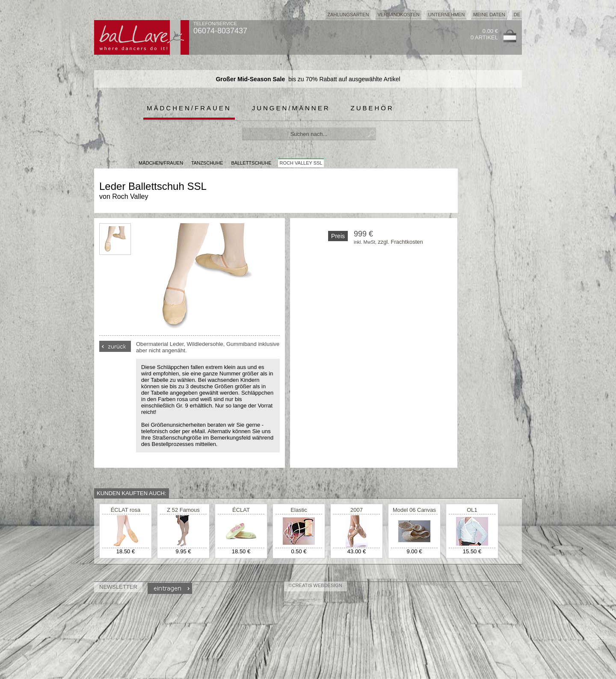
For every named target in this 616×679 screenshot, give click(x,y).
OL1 (472, 510)
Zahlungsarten (348, 15)
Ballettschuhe (251, 163)
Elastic (299, 510)
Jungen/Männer (291, 108)
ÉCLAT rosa (126, 510)
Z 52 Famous (183, 510)
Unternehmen (447, 15)
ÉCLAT (241, 510)
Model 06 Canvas (414, 510)
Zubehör (372, 108)
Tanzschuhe (207, 163)
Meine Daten (489, 15)
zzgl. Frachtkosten (400, 242)
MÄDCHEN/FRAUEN (161, 163)
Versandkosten (398, 15)
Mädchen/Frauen (189, 108)
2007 (357, 510)
